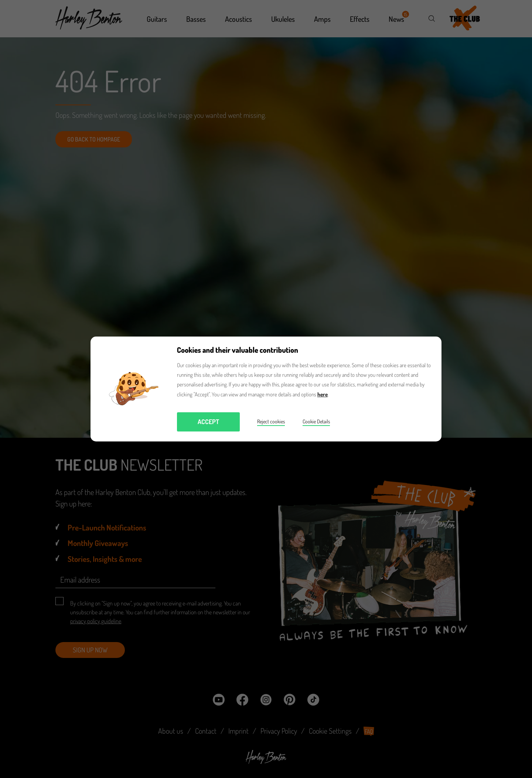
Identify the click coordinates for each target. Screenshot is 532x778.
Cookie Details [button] (316, 421)
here (323, 394)
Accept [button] (208, 422)
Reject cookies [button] (271, 421)
